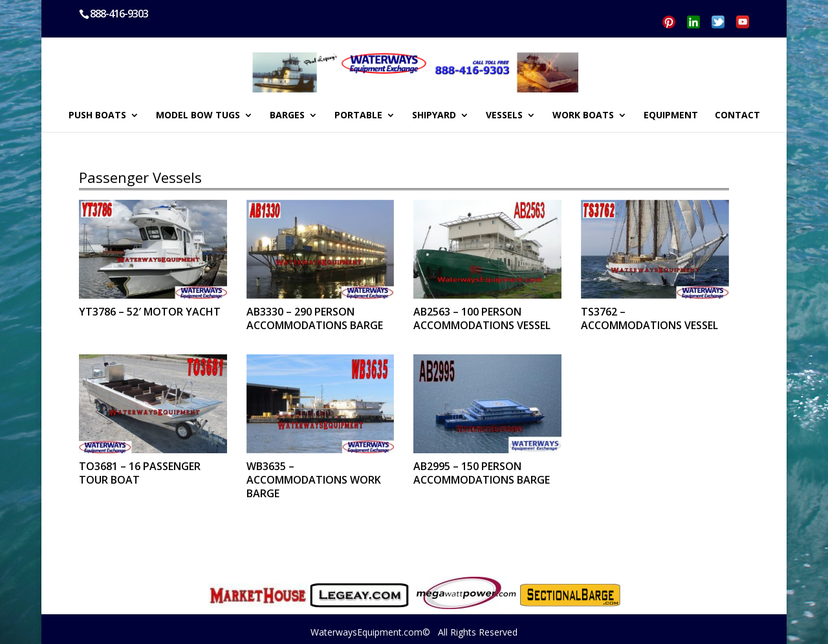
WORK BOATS (583, 116)
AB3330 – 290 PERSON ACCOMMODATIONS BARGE (315, 318)
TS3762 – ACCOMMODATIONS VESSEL (649, 318)
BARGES (287, 116)
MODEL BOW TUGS (198, 116)
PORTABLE (358, 116)
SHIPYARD (434, 116)
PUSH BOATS (97, 116)
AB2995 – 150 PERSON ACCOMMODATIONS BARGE (482, 473)
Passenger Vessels (140, 177)
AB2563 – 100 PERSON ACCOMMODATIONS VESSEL (482, 318)
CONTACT (737, 116)
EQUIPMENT (671, 116)
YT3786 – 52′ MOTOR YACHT (150, 312)
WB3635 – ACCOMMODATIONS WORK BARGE (314, 480)
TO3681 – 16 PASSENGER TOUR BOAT (140, 473)
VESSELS (504, 116)
